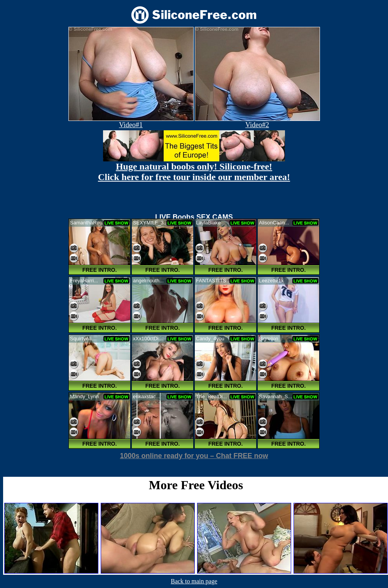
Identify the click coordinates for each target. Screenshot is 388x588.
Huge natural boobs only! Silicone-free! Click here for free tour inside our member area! (194, 172)
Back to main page (194, 581)
